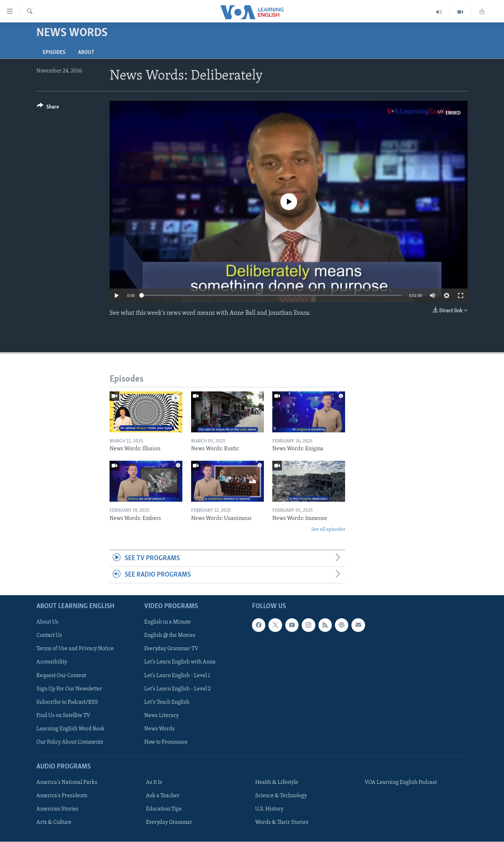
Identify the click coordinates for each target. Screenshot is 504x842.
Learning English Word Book (71, 729)
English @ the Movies (170, 636)
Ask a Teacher (163, 796)
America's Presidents (62, 796)
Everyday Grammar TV (171, 649)
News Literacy (162, 716)
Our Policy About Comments (70, 742)
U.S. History (269, 809)
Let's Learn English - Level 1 (177, 676)
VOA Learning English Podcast (401, 782)
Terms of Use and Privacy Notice (75, 649)
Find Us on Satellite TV (63, 716)
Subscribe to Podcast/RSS (67, 702)
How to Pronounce (166, 742)
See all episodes (328, 530)
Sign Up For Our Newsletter (69, 689)
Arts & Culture (54, 823)
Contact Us (49, 636)
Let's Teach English (167, 702)
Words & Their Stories (282, 823)
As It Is (154, 782)
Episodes (54, 53)
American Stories (57, 809)
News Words (159, 729)
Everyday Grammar (169, 823)
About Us (47, 622)
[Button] (48, 108)
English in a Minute (167, 622)
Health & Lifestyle (277, 782)
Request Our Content (61, 676)
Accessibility (52, 662)
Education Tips (164, 809)
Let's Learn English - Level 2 (177, 689)
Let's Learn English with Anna (180, 662)
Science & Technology (281, 796)
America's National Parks (67, 782)
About (86, 53)
